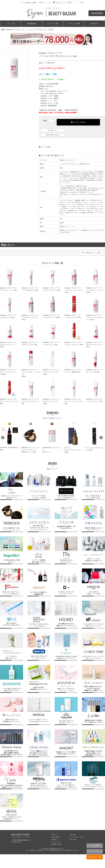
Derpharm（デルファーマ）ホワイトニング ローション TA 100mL (9, 372)
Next (101, 438)
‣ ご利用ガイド (54, 839)
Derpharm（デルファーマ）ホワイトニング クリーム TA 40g (73, 401)
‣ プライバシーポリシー (57, 842)
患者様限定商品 (32, 24)
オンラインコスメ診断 (74, 24)
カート (49, 3)
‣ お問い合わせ (73, 835)
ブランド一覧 (11, 24)
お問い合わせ (94, 24)
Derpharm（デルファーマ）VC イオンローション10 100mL (52, 401)
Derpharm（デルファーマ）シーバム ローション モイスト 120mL (74, 290)
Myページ (42, 3)
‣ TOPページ (54, 835)
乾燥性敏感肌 (52, 106)
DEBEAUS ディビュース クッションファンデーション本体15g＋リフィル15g (31, 450)
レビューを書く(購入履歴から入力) (51, 155)
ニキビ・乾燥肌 (53, 96)
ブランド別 (44, 91)
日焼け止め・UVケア (56, 94)
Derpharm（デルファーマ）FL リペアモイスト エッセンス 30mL (9, 401)
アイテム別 (44, 94)
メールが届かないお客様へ (29, 3)
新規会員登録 (97, 13)
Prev (3, 438)
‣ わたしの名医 (73, 839)
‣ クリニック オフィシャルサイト (77, 837)
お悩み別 (43, 96)
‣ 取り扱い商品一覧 (55, 837)
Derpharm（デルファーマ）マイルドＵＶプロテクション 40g (31, 401)
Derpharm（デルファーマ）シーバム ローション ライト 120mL (95, 290)
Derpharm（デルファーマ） (59, 91)
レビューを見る (45, 147)
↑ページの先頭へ (95, 846)
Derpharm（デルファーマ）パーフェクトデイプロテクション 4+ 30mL (95, 317)
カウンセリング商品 (53, 24)
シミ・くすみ (52, 101)
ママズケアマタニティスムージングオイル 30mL (73, 450)
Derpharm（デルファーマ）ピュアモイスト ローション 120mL (30, 317)
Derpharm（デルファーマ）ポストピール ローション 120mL (9, 345)
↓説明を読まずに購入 (95, 857)
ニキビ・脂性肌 (53, 98)
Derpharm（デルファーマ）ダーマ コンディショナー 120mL (52, 372)
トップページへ (95, 851)
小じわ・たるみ (53, 103)
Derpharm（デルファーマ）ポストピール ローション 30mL (95, 345)
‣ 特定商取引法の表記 (56, 844)
